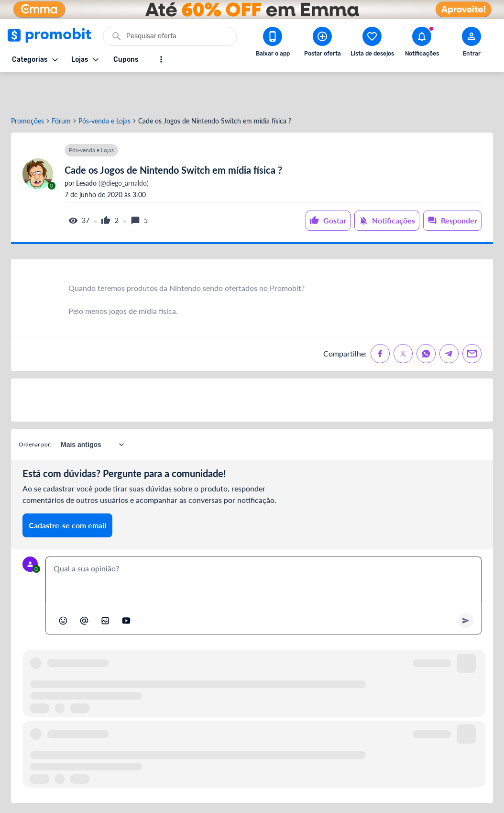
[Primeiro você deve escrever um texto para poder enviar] (466, 587)
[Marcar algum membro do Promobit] (84, 587)
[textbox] (263, 546)
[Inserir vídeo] (126, 587)
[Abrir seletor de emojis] (63, 587)
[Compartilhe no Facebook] (380, 320)
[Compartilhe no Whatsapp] (426, 320)
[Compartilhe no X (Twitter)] (403, 320)
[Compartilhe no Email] (472, 320)
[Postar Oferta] (322, 44)
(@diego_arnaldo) (112, 150)
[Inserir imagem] (105, 587)
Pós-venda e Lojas (104, 88)
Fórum (61, 88)
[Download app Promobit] (273, 44)
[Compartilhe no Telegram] (449, 320)
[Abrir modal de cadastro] (471, 44)
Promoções (27, 88)
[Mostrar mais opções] (161, 59)
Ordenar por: (35, 411)
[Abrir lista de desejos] (372, 44)
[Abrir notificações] (422, 44)
